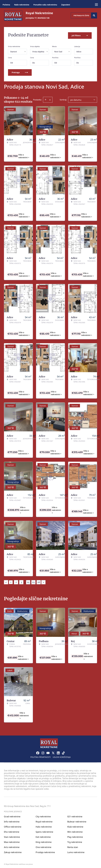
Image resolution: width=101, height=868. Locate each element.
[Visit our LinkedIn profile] (58, 752)
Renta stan (73, 846)
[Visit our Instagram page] (43, 752)
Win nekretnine (75, 831)
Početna (6, 5)
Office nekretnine (13, 825)
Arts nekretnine (12, 846)
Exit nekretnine (43, 836)
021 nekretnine (75, 815)
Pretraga (20, 71)
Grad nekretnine (12, 815)
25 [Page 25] (33, 581)
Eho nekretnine (12, 831)
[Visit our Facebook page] (38, 752)
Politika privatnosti (41, 756)
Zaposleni (66, 5)
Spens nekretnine (44, 831)
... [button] (25, 581)
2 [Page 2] (16, 581)
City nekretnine (43, 815)
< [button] (6, 581)
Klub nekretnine (75, 825)
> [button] (43, 581)
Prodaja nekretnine (45, 851)
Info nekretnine (12, 820)
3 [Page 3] (21, 581)
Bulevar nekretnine (77, 820)
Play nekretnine (75, 836)
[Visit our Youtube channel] (48, 752)
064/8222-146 (44, 18)
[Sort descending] (50, 99)
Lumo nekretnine (76, 851)
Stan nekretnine (12, 836)
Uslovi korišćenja (62, 756)
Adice (79, 50)
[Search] (94, 15)
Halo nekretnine (44, 825)
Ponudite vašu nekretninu (45, 5)
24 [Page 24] (28, 581)
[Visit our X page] (53, 752)
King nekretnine (44, 841)
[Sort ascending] (46, 99)
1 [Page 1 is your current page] (11, 581)
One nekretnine (43, 846)
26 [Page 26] (39, 581)
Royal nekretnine (44, 820)
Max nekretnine (12, 841)
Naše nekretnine (22, 5)
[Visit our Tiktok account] (63, 752)
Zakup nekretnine (13, 851)
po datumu (76, 99)
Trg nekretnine (75, 841)
